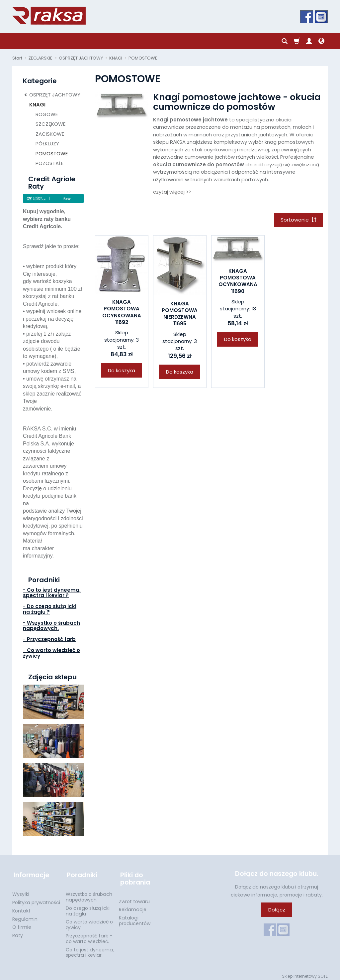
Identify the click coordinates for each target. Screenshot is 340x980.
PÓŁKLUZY (47, 144)
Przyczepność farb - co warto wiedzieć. (89, 936)
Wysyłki (21, 891)
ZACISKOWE (50, 134)
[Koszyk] (297, 41)
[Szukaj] (285, 41)
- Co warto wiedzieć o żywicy (51, 653)
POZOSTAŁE (49, 163)
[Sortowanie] (298, 220)
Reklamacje (133, 907)
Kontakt (21, 908)
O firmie (22, 924)
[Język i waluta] (321, 41)
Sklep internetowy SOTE (305, 973)
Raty (18, 932)
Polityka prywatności (36, 899)
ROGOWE (47, 114)
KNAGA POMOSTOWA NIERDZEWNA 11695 (180, 314)
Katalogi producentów (135, 918)
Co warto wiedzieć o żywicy (89, 922)
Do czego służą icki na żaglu (88, 908)
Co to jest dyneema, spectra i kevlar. (90, 950)
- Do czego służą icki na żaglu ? (50, 609)
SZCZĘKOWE (50, 124)
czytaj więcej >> (172, 192)
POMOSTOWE (52, 154)
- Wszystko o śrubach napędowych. (51, 626)
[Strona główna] (49, 16)
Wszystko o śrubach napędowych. (89, 894)
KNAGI (37, 105)
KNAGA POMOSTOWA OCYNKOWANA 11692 (122, 313)
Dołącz (277, 910)
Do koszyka (122, 371)
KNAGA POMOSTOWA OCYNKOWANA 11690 (238, 282)
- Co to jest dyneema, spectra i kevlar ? (52, 593)
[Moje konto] (309, 41)
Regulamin (25, 916)
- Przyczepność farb (49, 639)
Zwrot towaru (134, 898)
